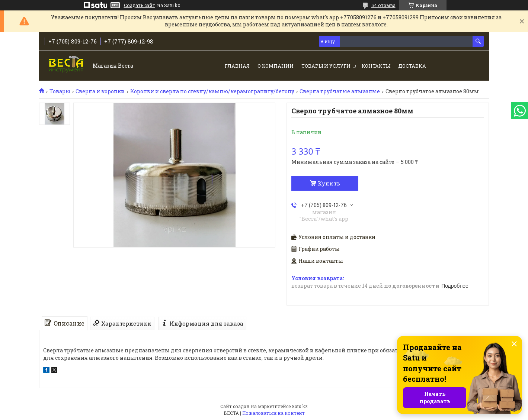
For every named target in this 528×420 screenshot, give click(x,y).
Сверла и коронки (100, 91)
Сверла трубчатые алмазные (340, 91)
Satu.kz (300, 406)
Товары (60, 91)
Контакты (376, 66)
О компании (276, 66)
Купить (329, 183)
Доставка (412, 66)
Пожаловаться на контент (273, 413)
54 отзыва (383, 5)
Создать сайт (140, 5)
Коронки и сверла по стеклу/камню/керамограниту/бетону (212, 91)
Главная (237, 66)
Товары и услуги (326, 66)
